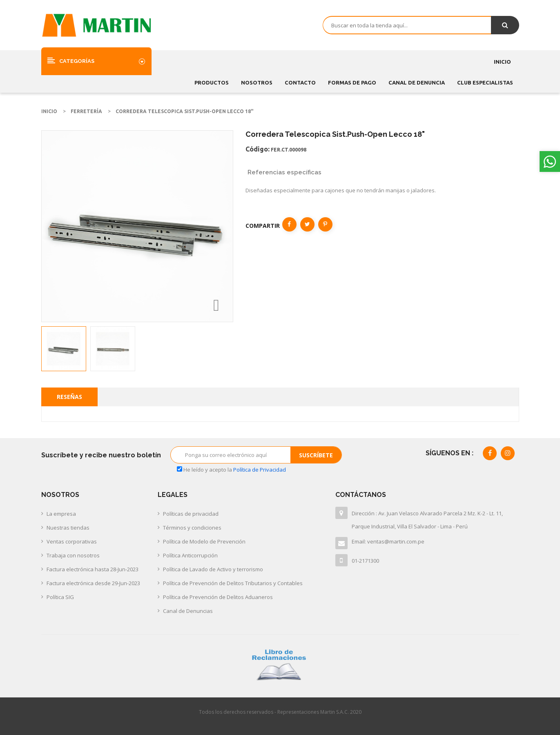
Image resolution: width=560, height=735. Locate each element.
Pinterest (325, 224)
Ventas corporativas (72, 541)
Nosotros (257, 82)
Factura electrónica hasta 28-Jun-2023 (93, 569)
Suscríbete (316, 455)
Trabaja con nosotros (73, 555)
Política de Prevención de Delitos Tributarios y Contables (233, 583)
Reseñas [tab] (69, 397)
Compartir (289, 224)
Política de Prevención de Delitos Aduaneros (218, 597)
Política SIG (60, 597)
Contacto (300, 82)
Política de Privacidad (260, 470)
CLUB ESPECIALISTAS (485, 82)
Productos (212, 82)
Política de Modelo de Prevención (204, 541)
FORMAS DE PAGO (352, 82)
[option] (64, 349)
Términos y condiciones (192, 528)
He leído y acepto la (231, 470)
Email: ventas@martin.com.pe (388, 541)
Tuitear (307, 224)
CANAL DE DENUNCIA (417, 82)
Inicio (502, 62)
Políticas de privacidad (191, 514)
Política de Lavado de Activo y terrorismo (213, 569)
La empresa (61, 514)
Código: (258, 149)
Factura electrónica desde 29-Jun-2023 (93, 583)
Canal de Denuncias (188, 611)
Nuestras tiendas (68, 528)
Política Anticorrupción (190, 555)
